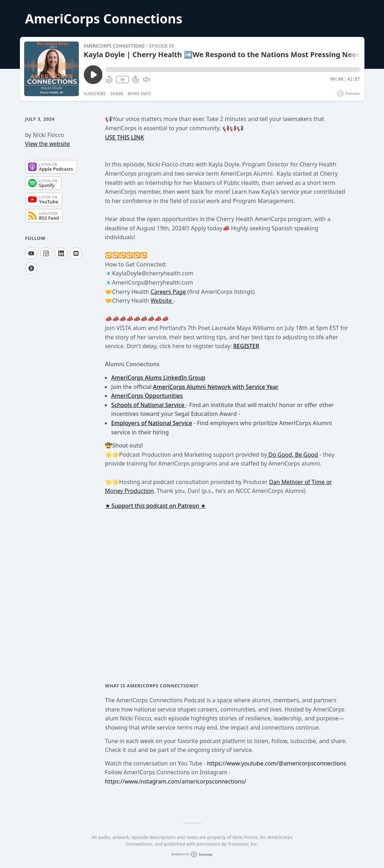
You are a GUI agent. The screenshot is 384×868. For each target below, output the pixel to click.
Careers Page (168, 292)
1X (123, 80)
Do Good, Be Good (293, 455)
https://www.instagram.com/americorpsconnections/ (176, 781)
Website (162, 301)
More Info (139, 94)
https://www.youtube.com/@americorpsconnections (277, 763)
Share (117, 94)
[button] (233, 70)
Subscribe (95, 94)
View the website (48, 144)
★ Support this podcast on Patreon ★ (155, 506)
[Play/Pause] (52, 69)
